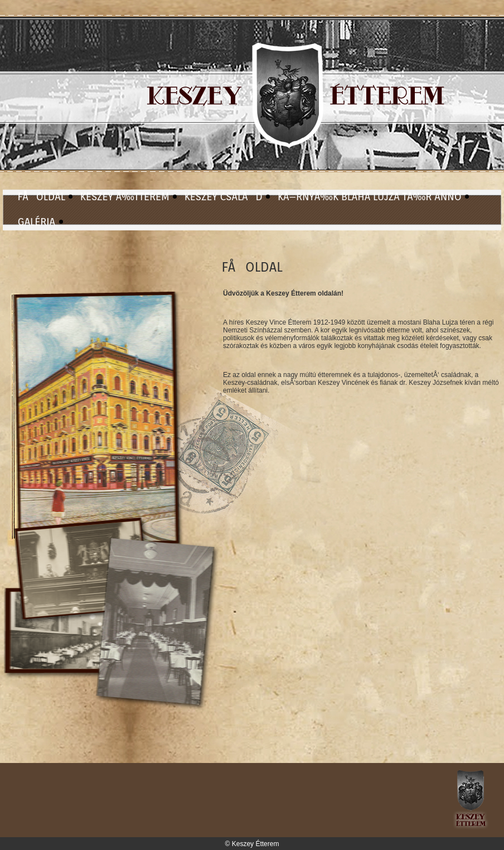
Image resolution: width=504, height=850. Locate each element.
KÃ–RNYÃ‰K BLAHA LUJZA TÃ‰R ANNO (370, 197)
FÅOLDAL (42, 197)
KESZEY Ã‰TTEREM (125, 197)
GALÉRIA (37, 222)
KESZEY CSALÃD (224, 197)
